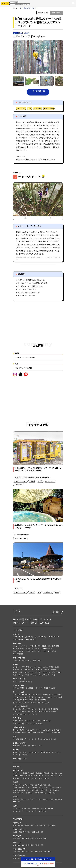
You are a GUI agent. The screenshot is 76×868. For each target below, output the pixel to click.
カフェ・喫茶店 (48, 668)
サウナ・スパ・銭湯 (56, 696)
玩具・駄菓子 (56, 731)
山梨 (54, 826)
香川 (41, 853)
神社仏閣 (39, 724)
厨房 (54, 676)
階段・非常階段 (18, 655)
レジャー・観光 (35, 703)
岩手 (25, 833)
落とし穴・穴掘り (49, 109)
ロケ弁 (37, 794)
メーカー (39, 800)
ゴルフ (40, 713)
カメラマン (43, 812)
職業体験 (39, 774)
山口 (23, 853)
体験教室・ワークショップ (22, 789)
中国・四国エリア (19, 850)
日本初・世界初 (34, 786)
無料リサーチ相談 (31, 620)
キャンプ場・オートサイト (22, 696)
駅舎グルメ (30, 794)
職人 (29, 809)
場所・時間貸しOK (20, 760)
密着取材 (29, 777)
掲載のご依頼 (18, 620)
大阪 (15, 846)
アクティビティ (21, 109)
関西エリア (17, 843)
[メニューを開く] (73, 3)
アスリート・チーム (47, 809)
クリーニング (30, 724)
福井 (45, 840)
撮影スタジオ (29, 638)
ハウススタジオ (18, 638)
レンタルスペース (53, 638)
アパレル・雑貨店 (19, 731)
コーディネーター (19, 812)
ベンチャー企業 (48, 800)
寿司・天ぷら (56, 673)
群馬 (41, 826)
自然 (15, 737)
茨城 (45, 826)
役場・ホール (17, 747)
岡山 (19, 853)
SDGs (15, 803)
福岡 (15, 859)
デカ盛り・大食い (19, 777)
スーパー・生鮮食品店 (43, 731)
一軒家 (31, 647)
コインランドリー (30, 722)
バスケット (22, 713)
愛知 (15, 840)
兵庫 (28, 846)
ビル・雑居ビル (37, 650)
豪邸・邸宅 (56, 647)
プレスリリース (46, 620)
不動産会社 (58, 800)
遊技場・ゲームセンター (37, 698)
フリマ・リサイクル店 (54, 734)
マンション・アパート (20, 647)
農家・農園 (53, 740)
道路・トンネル (37, 747)
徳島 (49, 853)
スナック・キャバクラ (32, 671)
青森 (20, 833)
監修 (25, 779)
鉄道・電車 (22, 753)
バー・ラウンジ (18, 671)
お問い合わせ (45, 624)
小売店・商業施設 (19, 728)
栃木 (49, 826)
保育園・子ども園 (49, 689)
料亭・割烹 (25, 668)
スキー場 (16, 715)
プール (15, 713)
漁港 (25, 747)
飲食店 (15, 665)
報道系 (15, 798)
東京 (15, 826)
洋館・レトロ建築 (19, 652)
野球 (29, 713)
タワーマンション (19, 650)
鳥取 (28, 853)
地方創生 (16, 800)
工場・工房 (17, 661)
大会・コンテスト (19, 794)
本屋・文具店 (30, 731)
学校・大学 (38, 689)
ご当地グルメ (34, 791)
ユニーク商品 (23, 786)
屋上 (39, 652)
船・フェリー (56, 753)
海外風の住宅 (48, 650)
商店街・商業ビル (39, 734)
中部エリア (17, 837)
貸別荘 (28, 650)
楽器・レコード (27, 734)
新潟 (32, 840)
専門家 (24, 809)
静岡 (19, 840)
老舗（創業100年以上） (21, 791)
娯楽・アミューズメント (21, 703)
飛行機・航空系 (45, 753)
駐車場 (15, 753)
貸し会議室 (30, 689)
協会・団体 (35, 809)
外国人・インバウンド (27, 800)
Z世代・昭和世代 (56, 789)
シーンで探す (18, 631)
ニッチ (47, 777)
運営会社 (34, 624)
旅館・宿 (22, 682)
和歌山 (37, 846)
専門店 (15, 786)
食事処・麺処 (17, 673)
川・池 (37, 740)
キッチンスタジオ (40, 638)
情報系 (15, 783)
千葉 (36, 826)
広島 (15, 853)
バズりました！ (44, 789)
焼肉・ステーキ (18, 676)
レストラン (17, 668)
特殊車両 (25, 756)
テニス (34, 713)
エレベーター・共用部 (49, 652)
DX (19, 803)
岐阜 (23, 840)
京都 (19, 846)
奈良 (23, 846)
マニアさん (17, 809)
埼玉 (32, 826)
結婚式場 (29, 682)
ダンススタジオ (18, 640)
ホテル (15, 682)
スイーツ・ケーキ (45, 673)
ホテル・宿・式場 (19, 680)
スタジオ (16, 635)
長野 (28, 840)
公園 (29, 747)
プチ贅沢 (35, 789)
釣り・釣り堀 (17, 701)
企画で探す (17, 767)
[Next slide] (51, 219)
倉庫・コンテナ (27, 661)
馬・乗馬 (23, 715)
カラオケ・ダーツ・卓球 (54, 698)
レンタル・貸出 (33, 779)
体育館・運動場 (53, 710)
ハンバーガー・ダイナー (48, 671)
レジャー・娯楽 (19, 693)
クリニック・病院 (19, 724)
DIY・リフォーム (56, 774)
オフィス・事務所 (19, 689)
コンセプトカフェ (45, 676)
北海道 (15, 833)
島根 (32, 853)
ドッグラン (45, 703)
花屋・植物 (17, 734)
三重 (42, 846)
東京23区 (20, 826)
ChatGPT (56, 791)
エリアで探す (18, 820)
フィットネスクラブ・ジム (22, 710)
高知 (45, 853)
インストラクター (32, 812)
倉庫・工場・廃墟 (19, 659)
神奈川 (27, 826)
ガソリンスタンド (33, 753)
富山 (36, 840)
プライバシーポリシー (21, 624)
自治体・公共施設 (19, 744)
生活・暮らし (18, 719)
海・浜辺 (16, 740)
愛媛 (36, 853)
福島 (42, 833)
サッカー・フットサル (39, 710)
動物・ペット (17, 779)
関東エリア (17, 824)
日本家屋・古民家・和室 (43, 647)
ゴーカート (17, 756)
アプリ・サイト (38, 777)
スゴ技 (33, 774)
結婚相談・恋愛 (45, 786)
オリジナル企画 (44, 779)
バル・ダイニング (36, 668)
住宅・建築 (17, 644)
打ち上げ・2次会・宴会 (48, 794)
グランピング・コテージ (40, 696)
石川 (41, 840)
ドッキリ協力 (38, 109)
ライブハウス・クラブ (20, 698)
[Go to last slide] (26, 219)
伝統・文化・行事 (46, 791)
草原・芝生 (24, 740)
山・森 (30, 109)
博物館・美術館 (28, 701)
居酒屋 (57, 668)
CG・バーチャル (30, 640)
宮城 (29, 833)
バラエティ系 (18, 771)
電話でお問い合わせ (55, 13)
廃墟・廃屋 (37, 661)
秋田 (33, 833)
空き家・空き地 (31, 652)
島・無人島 (44, 740)
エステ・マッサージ (44, 722)
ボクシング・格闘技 (50, 713)
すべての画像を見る (39, 92)
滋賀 (32, 846)
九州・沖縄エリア (19, 857)
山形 (38, 833)
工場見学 (26, 774)
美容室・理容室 (18, 722)
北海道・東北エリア (20, 830)
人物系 (15, 807)
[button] (24, 81)
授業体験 (46, 774)
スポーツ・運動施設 (20, 707)
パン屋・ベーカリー (31, 676)
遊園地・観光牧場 (40, 701)
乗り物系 (16, 751)
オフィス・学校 (19, 686)
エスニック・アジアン (30, 673)
